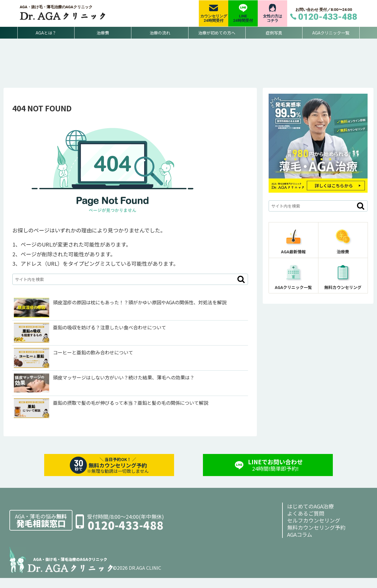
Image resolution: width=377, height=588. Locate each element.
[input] (130, 289)
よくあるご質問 (306, 523)
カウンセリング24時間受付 (214, 18)
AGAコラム (300, 544)
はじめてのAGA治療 (310, 516)
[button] (241, 289)
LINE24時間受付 (243, 18)
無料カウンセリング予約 (316, 537)
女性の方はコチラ (273, 18)
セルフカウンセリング (314, 530)
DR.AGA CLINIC (145, 578)
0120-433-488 (125, 535)
